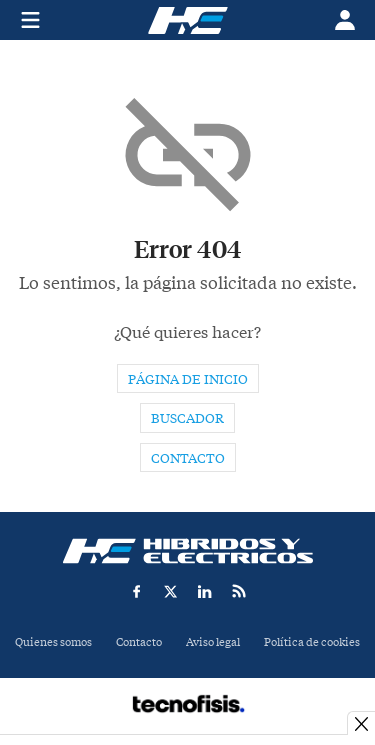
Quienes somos (53, 642)
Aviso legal (213, 642)
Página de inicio (188, 379)
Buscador (187, 418)
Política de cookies (312, 642)
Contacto (188, 458)
